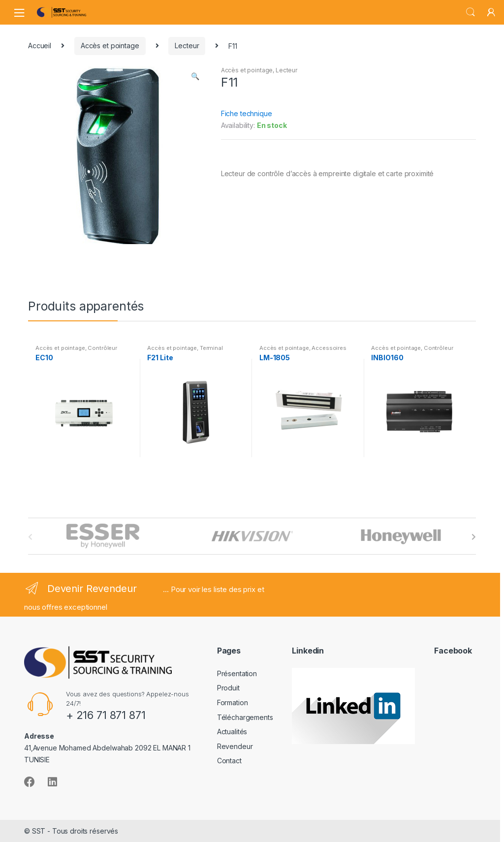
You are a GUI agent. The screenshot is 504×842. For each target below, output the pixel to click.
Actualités (232, 732)
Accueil (40, 46)
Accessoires (329, 348)
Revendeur (235, 746)
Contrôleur (102, 348)
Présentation (237, 673)
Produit (228, 688)
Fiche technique (247, 113)
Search (471, 12)
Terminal (211, 348)
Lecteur (187, 46)
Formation (233, 702)
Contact (229, 761)
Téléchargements (245, 717)
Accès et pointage (110, 46)
